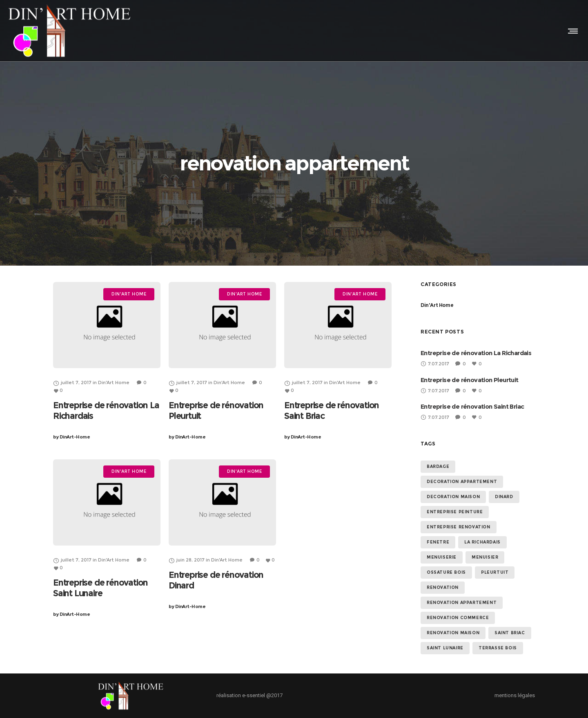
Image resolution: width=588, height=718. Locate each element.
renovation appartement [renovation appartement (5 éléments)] (462, 603)
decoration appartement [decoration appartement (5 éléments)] (462, 482)
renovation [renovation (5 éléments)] (443, 587)
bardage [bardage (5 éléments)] (438, 466)
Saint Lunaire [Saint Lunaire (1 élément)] (445, 648)
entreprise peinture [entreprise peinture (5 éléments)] (455, 512)
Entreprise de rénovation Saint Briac (472, 406)
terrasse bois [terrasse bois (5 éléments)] (498, 648)
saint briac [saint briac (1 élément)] (510, 633)
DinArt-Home (71, 437)
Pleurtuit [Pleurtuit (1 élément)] (495, 572)
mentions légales (515, 695)
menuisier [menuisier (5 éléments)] (485, 557)
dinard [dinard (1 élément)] (504, 497)
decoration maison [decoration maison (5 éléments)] (453, 497)
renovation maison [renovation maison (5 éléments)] (453, 633)
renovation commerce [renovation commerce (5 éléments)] (458, 618)
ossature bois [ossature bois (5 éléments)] (446, 572)
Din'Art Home (437, 305)
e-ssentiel (254, 695)
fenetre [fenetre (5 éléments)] (438, 542)
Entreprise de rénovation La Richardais (476, 353)
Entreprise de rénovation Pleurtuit (470, 380)
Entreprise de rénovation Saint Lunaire (100, 588)
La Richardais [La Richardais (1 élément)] (482, 542)
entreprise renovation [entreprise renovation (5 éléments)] (459, 527)
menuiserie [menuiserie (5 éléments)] (442, 557)
